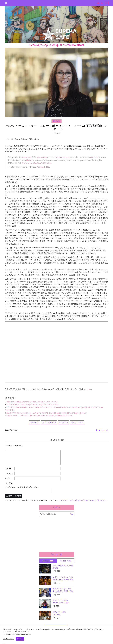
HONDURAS (56, 121)
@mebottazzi (44, 158)
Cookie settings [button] (9, 639)
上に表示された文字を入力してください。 (22, 487)
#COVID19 (100, 158)
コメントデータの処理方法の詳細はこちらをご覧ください (83, 501)
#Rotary (38, 161)
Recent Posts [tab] (48, 561)
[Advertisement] (57, 534)
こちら (88, 389)
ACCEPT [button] (20, 639)
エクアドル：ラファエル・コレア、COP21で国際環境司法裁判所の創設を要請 (63, 590)
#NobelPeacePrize (65, 158)
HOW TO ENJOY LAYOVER (59, 613)
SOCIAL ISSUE (77, 423)
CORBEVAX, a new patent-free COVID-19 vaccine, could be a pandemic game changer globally (47, 413)
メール (9, 474)
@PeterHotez (27, 158)
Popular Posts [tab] (65, 561)
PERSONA (64, 423)
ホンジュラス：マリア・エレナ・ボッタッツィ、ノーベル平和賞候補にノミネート (56, 128)
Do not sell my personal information (18, 634)
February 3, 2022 (44, 167)
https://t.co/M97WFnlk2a (58, 163)
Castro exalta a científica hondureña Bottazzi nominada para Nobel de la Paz (40, 416)
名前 (8, 469)
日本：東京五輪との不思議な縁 (63, 567)
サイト (7, 479)
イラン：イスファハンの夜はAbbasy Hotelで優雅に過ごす (63, 579)
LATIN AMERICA (49, 423)
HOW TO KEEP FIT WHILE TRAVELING (61, 602)
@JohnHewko (41, 163)
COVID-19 (34, 423)
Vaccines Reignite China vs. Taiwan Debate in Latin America (32, 402)
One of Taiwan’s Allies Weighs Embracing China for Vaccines (32, 405)
